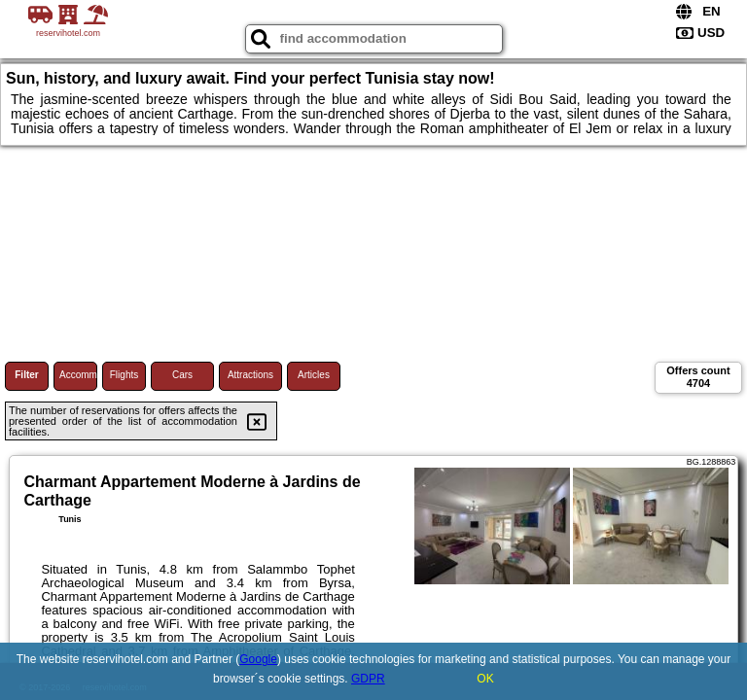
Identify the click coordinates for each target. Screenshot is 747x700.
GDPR (368, 679)
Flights (124, 375)
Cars (182, 375)
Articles (314, 375)
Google (258, 659)
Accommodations (78, 375)
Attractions (250, 375)
